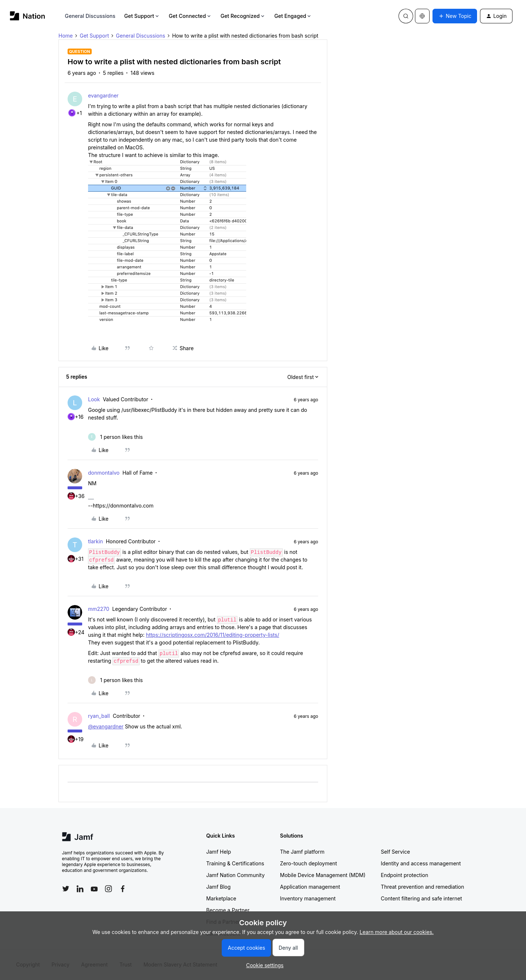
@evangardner (106, 726)
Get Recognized (243, 16)
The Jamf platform (302, 852)
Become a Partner (228, 910)
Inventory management (308, 898)
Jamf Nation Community (236, 875)
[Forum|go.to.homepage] (28, 16)
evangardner (103, 95)
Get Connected (190, 16)
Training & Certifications (235, 863)
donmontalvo (104, 473)
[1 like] (115, 437)
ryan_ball (99, 716)
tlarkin (96, 541)
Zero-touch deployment (309, 863)
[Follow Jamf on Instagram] (108, 889)
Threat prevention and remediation (423, 887)
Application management (310, 887)
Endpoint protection (405, 875)
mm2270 (99, 609)
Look (94, 399)
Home (66, 36)
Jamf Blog (219, 887)
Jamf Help (219, 852)
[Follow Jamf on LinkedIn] (80, 889)
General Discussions (90, 16)
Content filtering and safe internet (422, 898)
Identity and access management (421, 863)
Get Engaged (293, 16)
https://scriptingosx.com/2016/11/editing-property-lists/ (212, 635)
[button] (455, 16)
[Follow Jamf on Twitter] (66, 889)
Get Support (142, 16)
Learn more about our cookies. (397, 932)
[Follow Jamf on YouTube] (94, 889)
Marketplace (221, 898)
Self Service (396, 852)
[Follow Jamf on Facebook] (123, 889)
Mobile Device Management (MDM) (323, 875)
